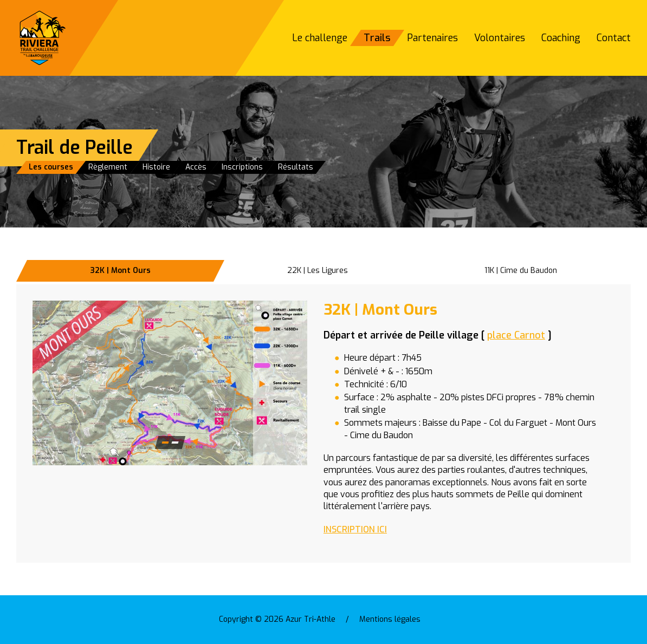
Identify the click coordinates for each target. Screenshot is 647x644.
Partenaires (432, 38)
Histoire (156, 167)
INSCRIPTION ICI (355, 529)
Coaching (561, 38)
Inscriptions (242, 167)
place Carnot (516, 335)
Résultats (296, 167)
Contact (614, 38)
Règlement (108, 167)
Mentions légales (390, 619)
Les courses (51, 167)
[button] (170, 383)
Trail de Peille (75, 148)
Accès (196, 167)
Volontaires (500, 38)
